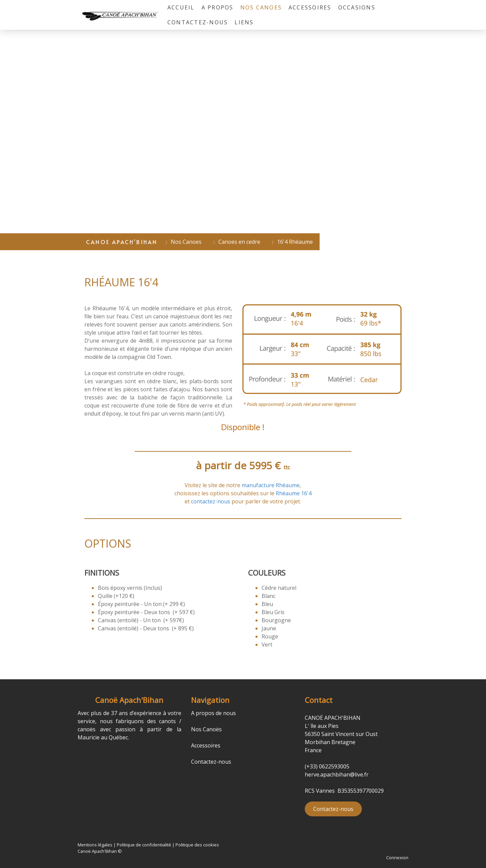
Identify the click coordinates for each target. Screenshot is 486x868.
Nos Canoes (261, 7)
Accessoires (310, 7)
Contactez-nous (198, 22)
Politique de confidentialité (144, 845)
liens (244, 22)
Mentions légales (95, 845)
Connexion (397, 858)
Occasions (357, 7)
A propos (218, 7)
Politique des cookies (197, 845)
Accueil (181, 7)
